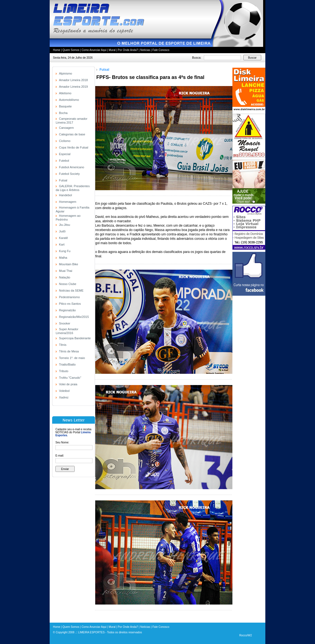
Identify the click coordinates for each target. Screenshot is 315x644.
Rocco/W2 (246, 635)
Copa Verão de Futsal (74, 147)
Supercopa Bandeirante (75, 338)
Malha (63, 258)
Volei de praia (68, 384)
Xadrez (64, 397)
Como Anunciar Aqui (94, 50)
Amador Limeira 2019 (73, 87)
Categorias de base (72, 134)
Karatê (63, 238)
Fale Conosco (161, 50)
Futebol (64, 161)
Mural (112, 50)
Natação (65, 277)
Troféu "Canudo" (70, 378)
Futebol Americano (72, 167)
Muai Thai (66, 271)
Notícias (145, 50)
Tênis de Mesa (69, 351)
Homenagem (68, 202)
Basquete (65, 106)
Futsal (63, 180)
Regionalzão (67, 310)
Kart (62, 244)
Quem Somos (71, 50)
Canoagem (66, 128)
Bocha (63, 113)
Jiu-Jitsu (64, 225)
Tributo (64, 371)
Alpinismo (66, 73)
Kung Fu (65, 251)
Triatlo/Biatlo (67, 364)
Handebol (65, 195)
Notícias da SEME (71, 290)
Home (57, 50)
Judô (62, 231)
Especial (65, 154)
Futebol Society (69, 174)
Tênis (63, 345)
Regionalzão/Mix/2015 (74, 317)
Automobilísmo (69, 100)
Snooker (65, 323)
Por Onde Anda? (128, 50)
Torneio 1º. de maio (72, 358)
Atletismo (65, 93)
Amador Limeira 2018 (73, 80)
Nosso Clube (68, 284)
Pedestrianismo (69, 297)
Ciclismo (65, 141)
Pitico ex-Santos (70, 304)
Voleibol (64, 391)
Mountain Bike (69, 264)
